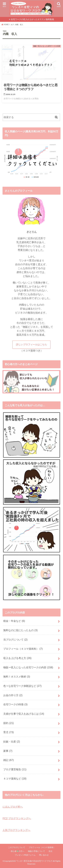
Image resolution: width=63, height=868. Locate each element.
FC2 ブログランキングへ (17, 818)
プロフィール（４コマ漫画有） (23, 649)
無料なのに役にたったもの (20, 630)
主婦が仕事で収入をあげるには (24, 714)
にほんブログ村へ (13, 807)
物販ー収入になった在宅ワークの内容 (28, 667)
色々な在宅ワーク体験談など (22, 686)
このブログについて (17, 847)
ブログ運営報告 (15, 769)
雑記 (9, 760)
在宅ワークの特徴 (15, 704)
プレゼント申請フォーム (25, 855)
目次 (51, 851)
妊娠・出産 (12, 742)
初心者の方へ (17, 851)
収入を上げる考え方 (17, 658)
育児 (9, 732)
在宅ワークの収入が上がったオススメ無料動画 (32, 19)
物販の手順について (36, 851)
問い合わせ (44, 855)
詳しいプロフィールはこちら (31, 345)
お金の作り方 (13, 695)
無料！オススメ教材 (17, 677)
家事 (8, 751)
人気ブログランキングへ (16, 830)
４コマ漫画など (15, 779)
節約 (9, 723)
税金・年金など (14, 621)
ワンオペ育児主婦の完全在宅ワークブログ (34, 861)
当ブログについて (15, 640)
